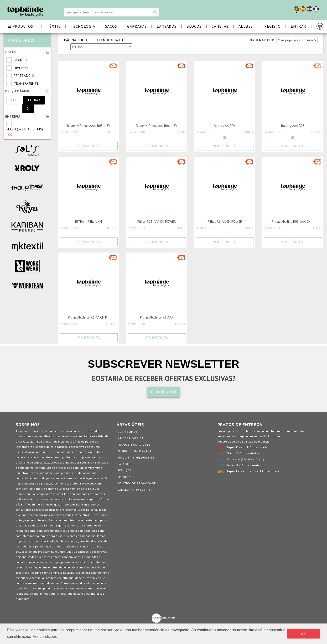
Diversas (21, 68)
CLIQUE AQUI (163, 392)
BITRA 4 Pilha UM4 (89, 222)
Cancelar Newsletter (135, 490)
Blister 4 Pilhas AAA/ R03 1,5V (89, 126)
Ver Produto (89, 146)
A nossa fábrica (130, 438)
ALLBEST (247, 26)
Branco (20, 60)
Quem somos (128, 432)
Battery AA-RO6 (225, 126)
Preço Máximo (27, 91)
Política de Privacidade (137, 483)
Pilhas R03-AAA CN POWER (157, 222)
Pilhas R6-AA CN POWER (225, 222)
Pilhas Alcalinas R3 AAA (157, 317)
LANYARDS (167, 26)
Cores (27, 52)
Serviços (125, 470)
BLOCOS (194, 26)
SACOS (111, 26)
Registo (272, 26)
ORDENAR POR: (262, 40)
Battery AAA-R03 (293, 126)
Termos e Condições (134, 445)
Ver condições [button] (45, 636)
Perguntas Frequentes (136, 457)
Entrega (27, 116)
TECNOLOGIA (83, 26)
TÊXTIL (54, 26)
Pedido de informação (136, 451)
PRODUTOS (21, 26)
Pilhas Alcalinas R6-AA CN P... (89, 317)
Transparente (26, 84)
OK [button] (303, 634)
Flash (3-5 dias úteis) (25, 129)
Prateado (22, 76)
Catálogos (126, 464)
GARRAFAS (137, 26)
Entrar (298, 26)
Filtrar (34, 100)
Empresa (124, 477)
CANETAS (220, 26)
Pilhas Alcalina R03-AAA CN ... (293, 222)
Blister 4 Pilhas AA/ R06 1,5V (157, 126)
